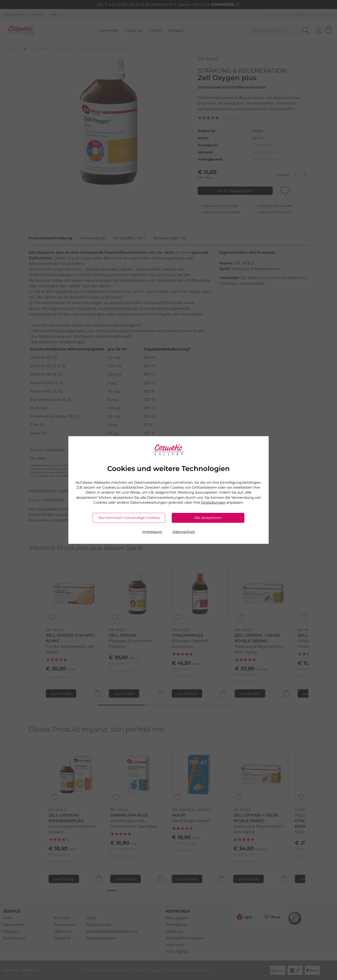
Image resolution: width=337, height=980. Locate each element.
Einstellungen (213, 502)
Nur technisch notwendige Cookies (129, 518)
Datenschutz (184, 532)
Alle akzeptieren (208, 518)
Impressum (152, 532)
